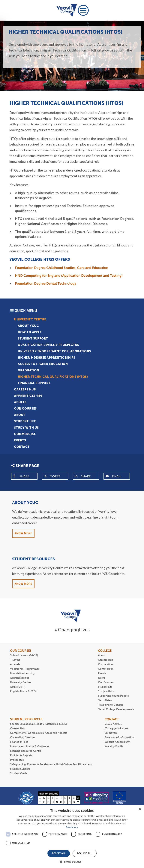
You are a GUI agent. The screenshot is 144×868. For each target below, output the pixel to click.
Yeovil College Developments (116, 709)
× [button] (140, 809)
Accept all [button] (59, 853)
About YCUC (28, 326)
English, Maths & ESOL (24, 691)
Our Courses (25, 409)
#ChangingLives (72, 630)
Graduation (28, 370)
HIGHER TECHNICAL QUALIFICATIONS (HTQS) (53, 377)
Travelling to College (111, 705)
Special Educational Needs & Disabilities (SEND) (39, 724)
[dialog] (72, 837)
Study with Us (26, 428)
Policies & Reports (21, 755)
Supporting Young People (113, 696)
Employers (111, 733)
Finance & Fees (19, 742)
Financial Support (34, 383)
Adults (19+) (17, 687)
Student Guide (19, 773)
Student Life (25, 421)
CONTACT (112, 719)
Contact (22, 447)
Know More (23, 533)
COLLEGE (105, 651)
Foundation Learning (22, 673)
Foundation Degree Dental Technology (46, 284)
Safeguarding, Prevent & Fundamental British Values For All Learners (51, 764)
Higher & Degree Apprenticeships (46, 358)
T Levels (15, 660)
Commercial (25, 434)
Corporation (105, 664)
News (101, 678)
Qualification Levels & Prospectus (48, 345)
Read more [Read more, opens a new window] (72, 827)
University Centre (30, 319)
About (20, 415)
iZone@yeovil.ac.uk (116, 728)
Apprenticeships (28, 396)
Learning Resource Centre (26, 751)
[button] (72, 862)
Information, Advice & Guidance (29, 746)
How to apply (30, 332)
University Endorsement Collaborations (54, 351)
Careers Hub (25, 389)
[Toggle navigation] (83, 10)
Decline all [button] (85, 853)
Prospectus (17, 760)
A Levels (15, 664)
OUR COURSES (21, 651)
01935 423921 (113, 724)
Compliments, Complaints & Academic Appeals (39, 733)
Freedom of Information (119, 737)
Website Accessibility (117, 742)
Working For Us (114, 746)
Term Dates (105, 700)
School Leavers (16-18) (24, 655)
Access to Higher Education (43, 364)
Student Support (33, 338)
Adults (20, 402)
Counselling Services (23, 737)
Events (20, 440)
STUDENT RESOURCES (26, 719)
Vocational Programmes (25, 669)
